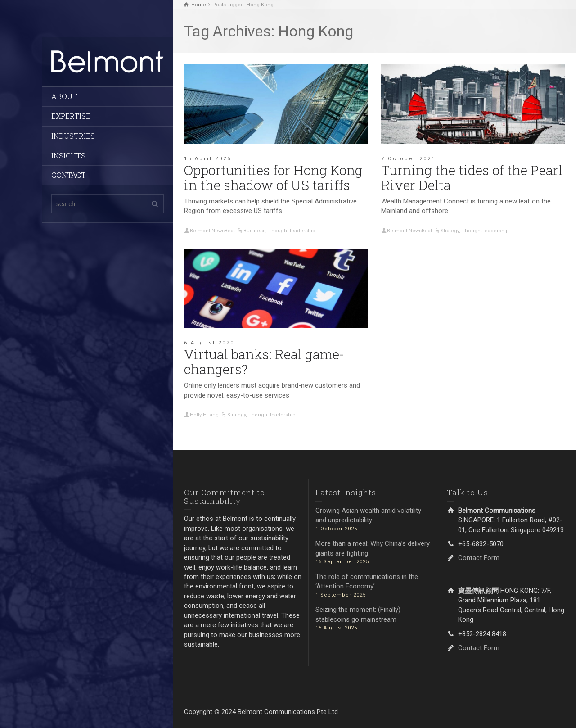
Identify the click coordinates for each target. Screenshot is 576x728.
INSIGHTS (68, 156)
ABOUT (64, 96)
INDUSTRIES (73, 136)
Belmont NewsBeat (212, 231)
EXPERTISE (71, 116)
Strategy (450, 231)
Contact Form (479, 558)
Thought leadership (292, 231)
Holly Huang (204, 415)
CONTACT (69, 175)
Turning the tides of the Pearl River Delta (472, 177)
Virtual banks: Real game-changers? (264, 362)
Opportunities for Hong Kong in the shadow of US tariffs (273, 177)
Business (254, 231)
